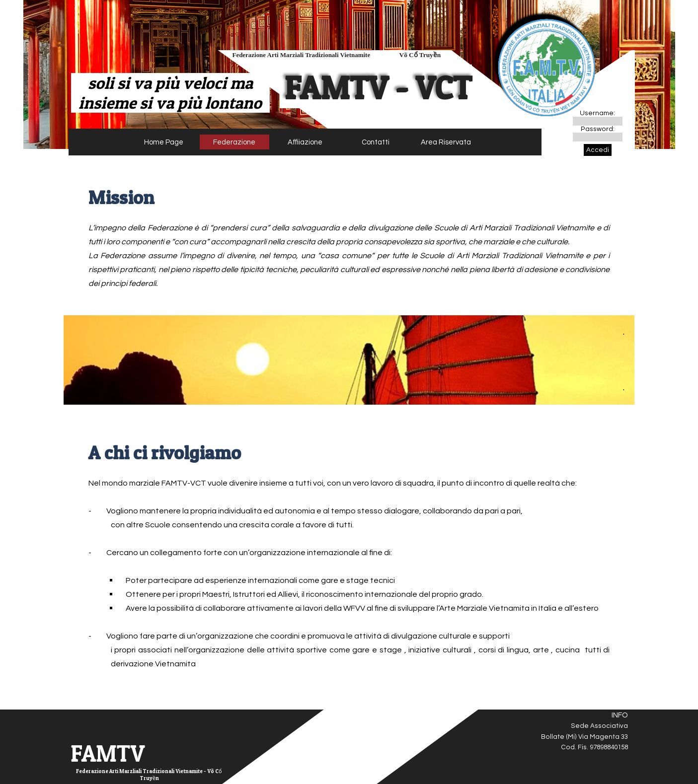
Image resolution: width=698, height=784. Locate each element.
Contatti (376, 142)
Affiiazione (305, 142)
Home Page (164, 142)
